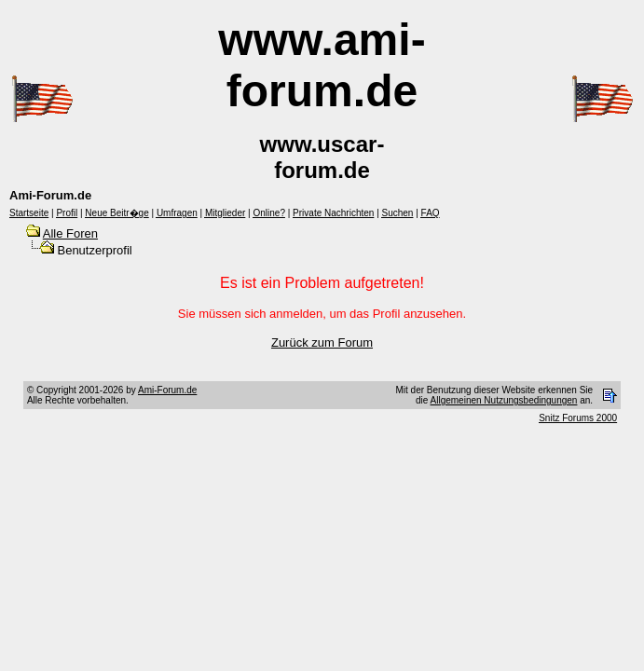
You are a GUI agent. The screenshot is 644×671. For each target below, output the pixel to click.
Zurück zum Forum (322, 342)
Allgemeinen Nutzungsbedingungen (504, 400)
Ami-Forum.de (167, 390)
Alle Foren (70, 233)
